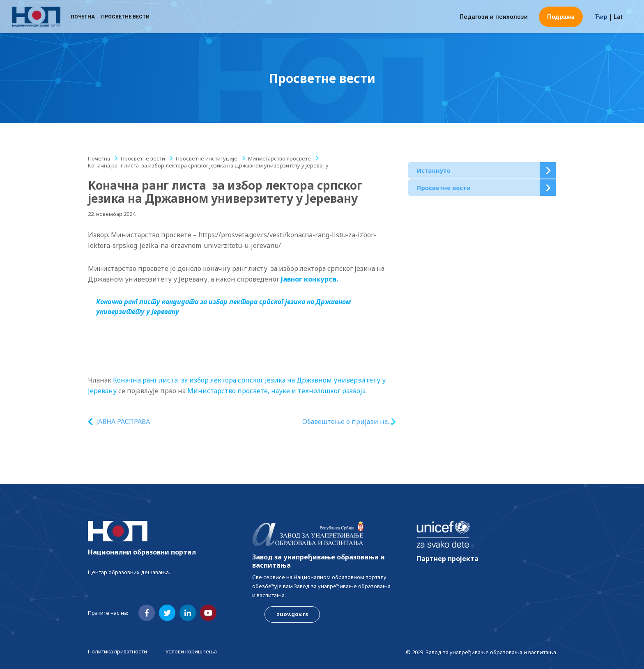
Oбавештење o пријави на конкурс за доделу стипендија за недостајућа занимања (344, 422)
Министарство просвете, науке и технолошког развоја (276, 391)
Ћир (601, 18)
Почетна (83, 18)
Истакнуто (434, 170)
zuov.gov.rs (292, 614)
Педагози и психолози (494, 18)
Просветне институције (207, 158)
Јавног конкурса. (310, 279)
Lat (618, 18)
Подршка (561, 18)
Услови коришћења (191, 651)
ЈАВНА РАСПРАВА (123, 422)
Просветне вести (125, 18)
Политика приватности (117, 651)
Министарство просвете (279, 158)
